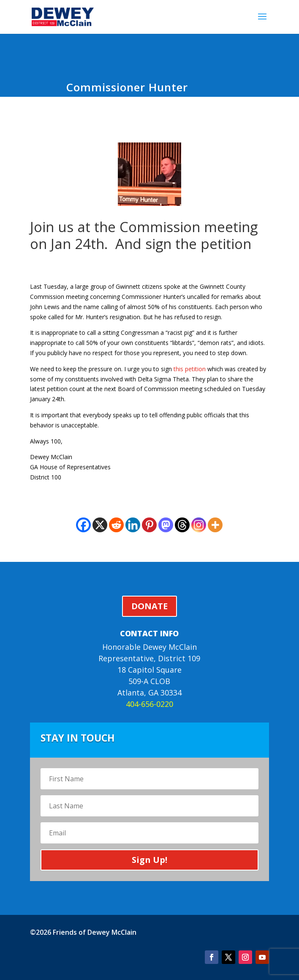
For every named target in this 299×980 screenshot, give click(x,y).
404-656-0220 (149, 704)
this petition (190, 369)
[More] (215, 525)
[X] (100, 525)
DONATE (149, 606)
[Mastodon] (166, 525)
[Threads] (182, 525)
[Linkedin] (133, 525)
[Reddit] (116, 525)
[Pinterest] (149, 525)
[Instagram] (199, 525)
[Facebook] (83, 525)
